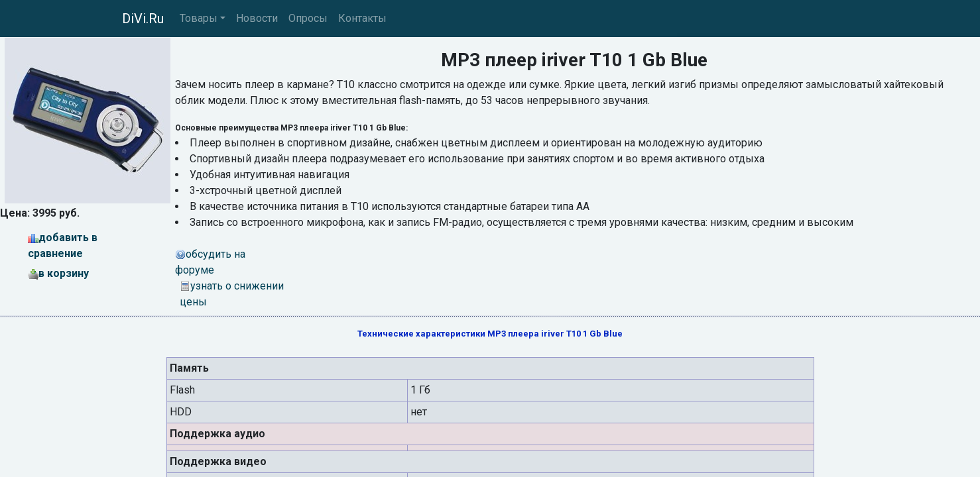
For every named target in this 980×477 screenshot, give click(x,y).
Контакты (362, 18)
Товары (199, 18)
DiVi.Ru (143, 19)
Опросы (308, 18)
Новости (257, 18)
